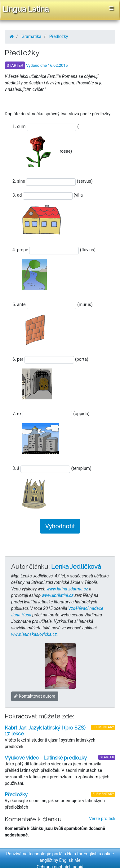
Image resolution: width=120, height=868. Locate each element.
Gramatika (31, 36)
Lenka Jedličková (76, 567)
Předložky (59, 36)
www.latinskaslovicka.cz (34, 634)
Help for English (82, 854)
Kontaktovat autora (35, 696)
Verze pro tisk (102, 819)
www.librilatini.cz (58, 595)
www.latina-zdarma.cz (67, 589)
